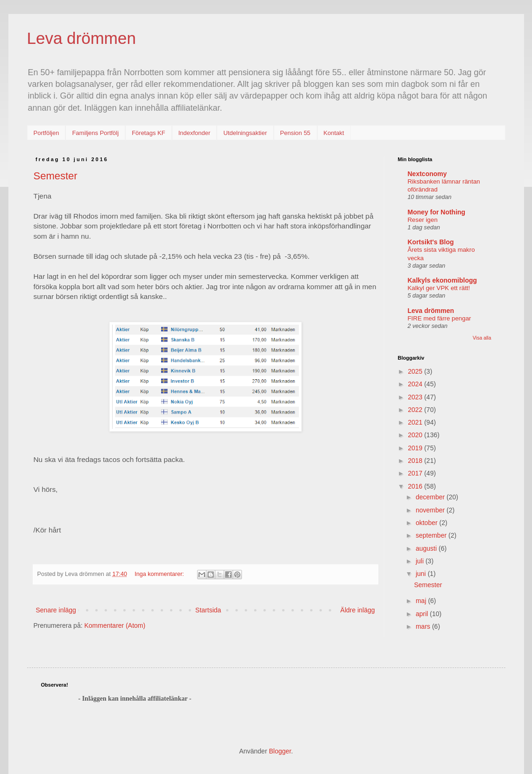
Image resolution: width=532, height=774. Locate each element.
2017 (416, 473)
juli (421, 561)
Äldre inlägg (358, 610)
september (432, 535)
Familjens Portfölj (95, 133)
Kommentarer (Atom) (115, 625)
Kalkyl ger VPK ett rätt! (439, 288)
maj (422, 601)
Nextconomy (427, 174)
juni (422, 574)
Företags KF (149, 133)
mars (424, 626)
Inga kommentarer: (160, 574)
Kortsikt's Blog (431, 242)
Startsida (208, 610)
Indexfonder (195, 133)
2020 (416, 435)
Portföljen (46, 133)
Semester (56, 176)
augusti (427, 548)
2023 (416, 397)
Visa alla (482, 338)
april (423, 614)
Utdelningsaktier (245, 133)
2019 (416, 448)
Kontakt (334, 133)
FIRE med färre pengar (440, 318)
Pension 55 (295, 133)
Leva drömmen (82, 38)
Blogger (280, 751)
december (431, 497)
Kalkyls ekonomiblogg (443, 280)
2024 (416, 384)
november (431, 510)
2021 (416, 422)
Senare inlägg (56, 610)
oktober (428, 523)
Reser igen (423, 220)
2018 (416, 461)
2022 (416, 410)
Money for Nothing (437, 212)
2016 (416, 486)
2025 (416, 371)
